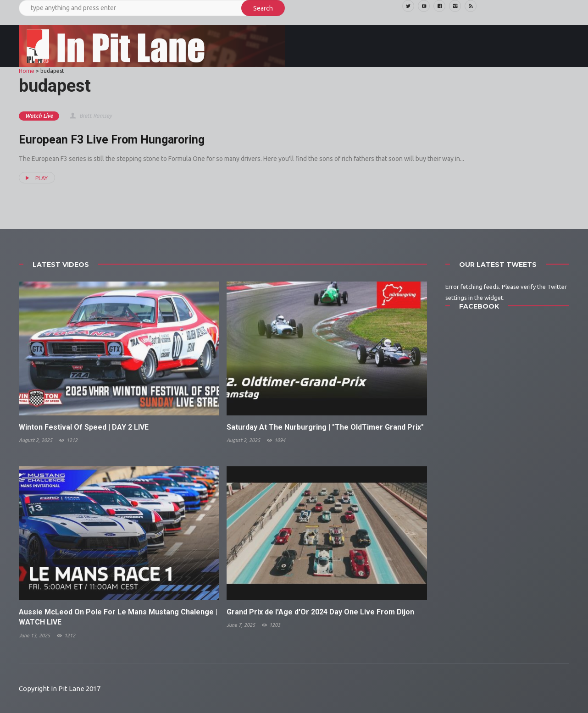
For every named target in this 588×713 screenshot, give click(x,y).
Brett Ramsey (90, 116)
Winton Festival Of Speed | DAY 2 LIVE (84, 427)
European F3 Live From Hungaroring (112, 140)
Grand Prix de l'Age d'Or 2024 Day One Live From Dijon (320, 612)
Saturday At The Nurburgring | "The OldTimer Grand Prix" (325, 427)
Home (27, 71)
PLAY (35, 178)
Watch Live (39, 116)
